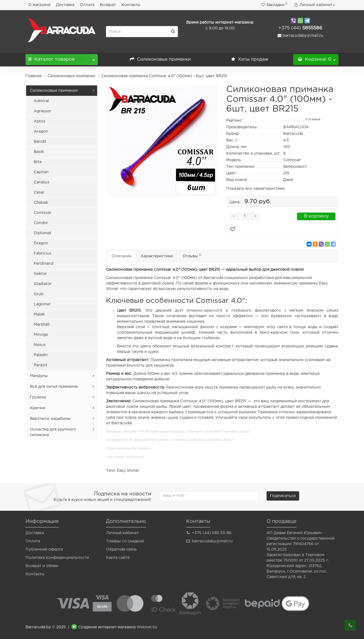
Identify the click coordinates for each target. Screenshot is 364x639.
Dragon (41, 243)
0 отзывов (313, 119)
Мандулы (39, 376)
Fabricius (43, 253)
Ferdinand (44, 264)
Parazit (40, 365)
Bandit (40, 142)
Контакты (131, 5)
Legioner (42, 304)
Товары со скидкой (125, 541)
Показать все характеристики (255, 189)
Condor (41, 223)
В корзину (316, 216)
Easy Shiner (128, 471)
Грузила (38, 397)
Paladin (41, 355)
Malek (39, 314)
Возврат (108, 5)
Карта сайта (118, 558)
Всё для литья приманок (54, 387)
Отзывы (192, 256)
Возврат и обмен (42, 566)
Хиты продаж (250, 59)
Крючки (38, 408)
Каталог (62, 58)
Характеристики (157, 256)
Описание (121, 256)
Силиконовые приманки (160, 59)
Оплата (87, 5)
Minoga (41, 335)
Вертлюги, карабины (50, 419)
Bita (38, 162)
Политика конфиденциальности (57, 558)
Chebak (41, 203)
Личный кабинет (122, 533)
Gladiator (43, 284)
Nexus (40, 345)
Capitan (41, 172)
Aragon (41, 132)
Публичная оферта (44, 549)
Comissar (43, 213)
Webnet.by (147, 627)
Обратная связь (121, 549)
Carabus (42, 182)
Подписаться (283, 496)
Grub (39, 294)
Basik (39, 152)
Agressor (42, 111)
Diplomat (43, 233)
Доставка (65, 5)
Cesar (39, 192)
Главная (33, 76)
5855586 (300, 28)
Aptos (40, 121)
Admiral (41, 101)
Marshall (42, 325)
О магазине (39, 5)
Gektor (40, 274)
